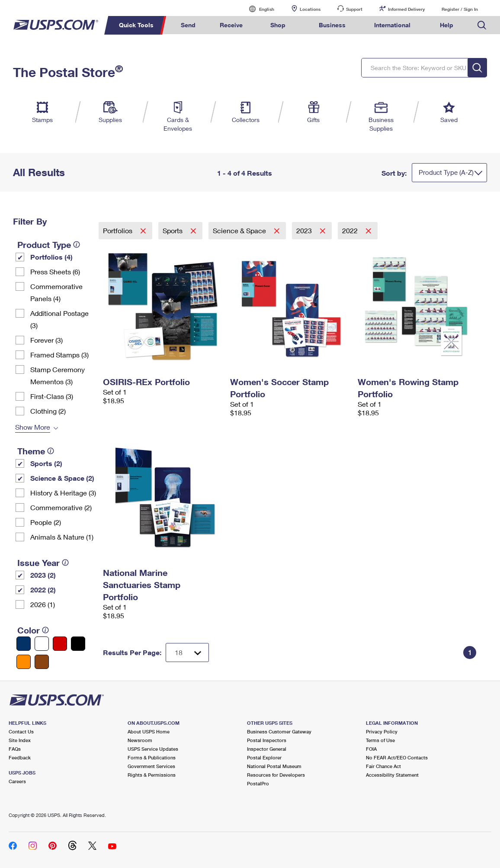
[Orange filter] (24, 662)
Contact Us (21, 731)
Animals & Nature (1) (62, 537)
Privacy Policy (382, 731)
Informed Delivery (406, 9)
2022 (351, 230)
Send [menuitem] (188, 25)
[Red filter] (60, 644)
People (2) (46, 522)
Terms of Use (380, 740)
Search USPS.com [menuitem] (482, 25)
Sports (173, 230)
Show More (33, 427)
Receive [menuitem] (231, 25)
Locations (310, 9)
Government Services (151, 766)
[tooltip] (77, 244)
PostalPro (258, 783)
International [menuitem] (392, 25)
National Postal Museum (274, 766)
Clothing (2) (48, 411)
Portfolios (119, 230)
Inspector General (267, 749)
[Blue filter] (24, 644)
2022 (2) (43, 590)
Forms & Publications (152, 757)
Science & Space (240, 230)
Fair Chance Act (383, 766)
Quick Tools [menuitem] (136, 25)
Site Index (20, 740)
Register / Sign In (460, 9)
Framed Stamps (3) (59, 355)
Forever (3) (46, 340)
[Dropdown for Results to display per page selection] (187, 653)
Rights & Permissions (152, 775)
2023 (305, 230)
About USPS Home (149, 731)
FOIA (371, 749)
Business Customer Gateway (279, 731)
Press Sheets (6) (55, 272)
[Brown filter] (42, 662)
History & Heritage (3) (63, 493)
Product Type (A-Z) (446, 172)
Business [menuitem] (332, 25)
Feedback (20, 757)
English (258, 9)
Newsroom (140, 740)
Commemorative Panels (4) (56, 292)
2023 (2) (43, 575)
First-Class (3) (52, 396)
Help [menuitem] (447, 25)
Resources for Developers (276, 775)
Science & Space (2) (62, 478)
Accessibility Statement (392, 775)
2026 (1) (43, 604)
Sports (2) (46, 463)
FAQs (15, 749)
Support (354, 9)
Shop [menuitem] (278, 25)
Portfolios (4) (51, 257)
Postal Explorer (264, 757)
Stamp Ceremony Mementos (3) (58, 375)
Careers (17, 781)
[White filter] (42, 644)
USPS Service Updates (153, 749)
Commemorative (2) (61, 507)
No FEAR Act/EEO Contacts (397, 757)
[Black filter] (78, 644)
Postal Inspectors (267, 740)
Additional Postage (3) (59, 319)
